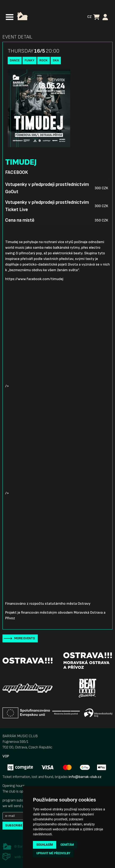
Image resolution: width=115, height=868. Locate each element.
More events (25, 638)
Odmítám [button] (67, 845)
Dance (15, 60)
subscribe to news (21, 825)
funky (29, 60)
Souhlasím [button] (44, 845)
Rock (44, 60)
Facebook (17, 172)
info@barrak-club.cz (85, 777)
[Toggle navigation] (10, 17)
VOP (6, 756)
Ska (56, 60)
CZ (89, 17)
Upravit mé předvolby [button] (53, 853)
